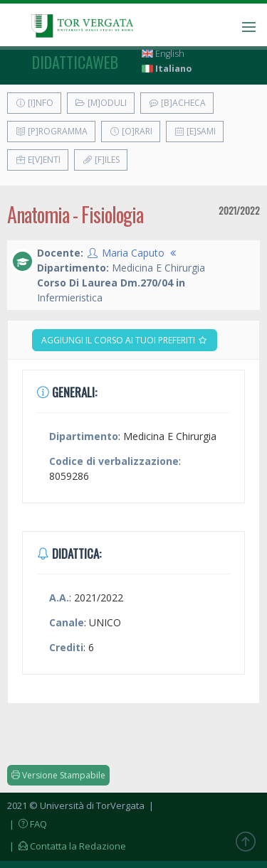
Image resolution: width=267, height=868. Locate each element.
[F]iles (101, 160)
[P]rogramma (51, 131)
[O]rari (131, 131)
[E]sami (195, 131)
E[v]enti (38, 160)
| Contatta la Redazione (67, 846)
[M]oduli (101, 103)
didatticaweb (75, 62)
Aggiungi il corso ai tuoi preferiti (125, 340)
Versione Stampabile (58, 775)
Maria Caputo (133, 253)
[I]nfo (34, 103)
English (163, 54)
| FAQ (27, 824)
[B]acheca (177, 103)
